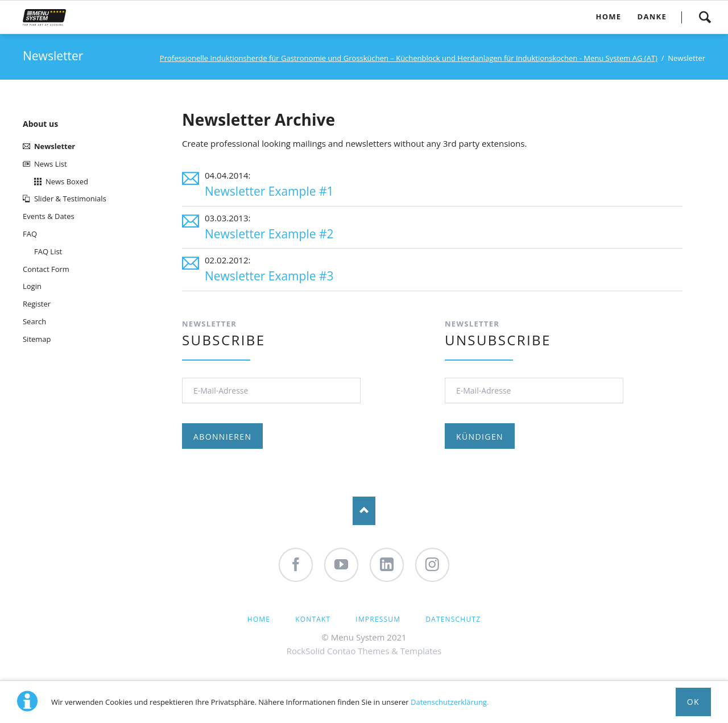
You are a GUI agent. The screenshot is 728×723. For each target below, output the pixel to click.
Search (705, 17)
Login (32, 286)
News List (51, 164)
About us (40, 124)
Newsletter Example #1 (269, 191)
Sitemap (37, 339)
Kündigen (480, 437)
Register (37, 304)
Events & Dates (49, 216)
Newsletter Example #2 (269, 234)
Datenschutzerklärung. (450, 702)
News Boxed (67, 181)
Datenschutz (453, 619)
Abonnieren (222, 437)
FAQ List (48, 251)
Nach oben (364, 511)
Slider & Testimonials (70, 199)
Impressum (378, 619)
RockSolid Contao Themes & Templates (364, 651)
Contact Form (46, 269)
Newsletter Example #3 (269, 276)
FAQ (30, 234)
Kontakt (313, 619)
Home (259, 619)
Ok (693, 702)
